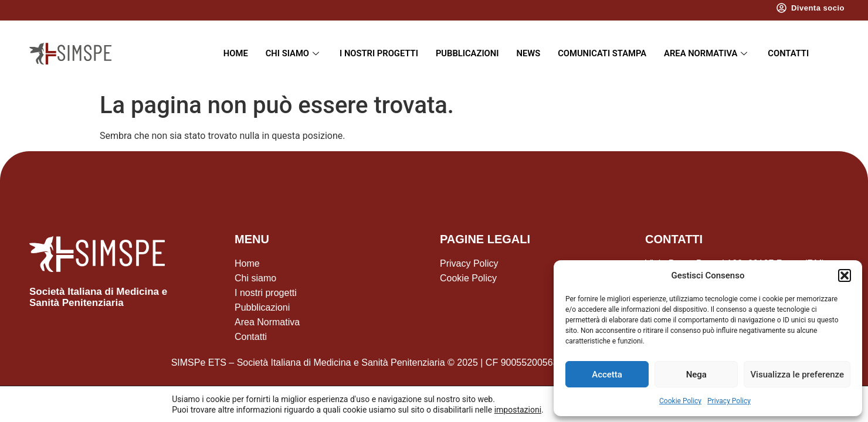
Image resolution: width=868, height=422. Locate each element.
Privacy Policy (729, 401)
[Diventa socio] (781, 8)
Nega (696, 375)
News (528, 53)
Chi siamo (291, 53)
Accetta (607, 375)
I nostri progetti (377, 53)
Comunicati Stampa (603, 53)
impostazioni (516, 409)
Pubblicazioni (467, 53)
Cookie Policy (680, 401)
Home (233, 53)
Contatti (791, 53)
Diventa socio (818, 8)
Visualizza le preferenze (797, 375)
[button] (845, 275)
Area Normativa (709, 53)
